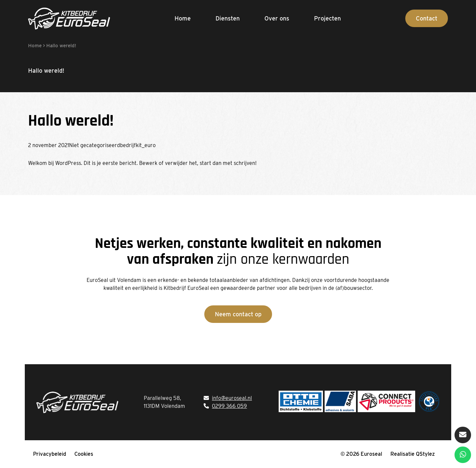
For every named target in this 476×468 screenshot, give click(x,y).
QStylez (425, 454)
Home (183, 18)
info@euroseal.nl (232, 398)
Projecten (327, 18)
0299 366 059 (229, 406)
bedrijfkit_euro (138, 145)
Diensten (228, 18)
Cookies (84, 454)
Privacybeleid (50, 454)
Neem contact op (238, 314)
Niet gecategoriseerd (95, 145)
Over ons (277, 18)
